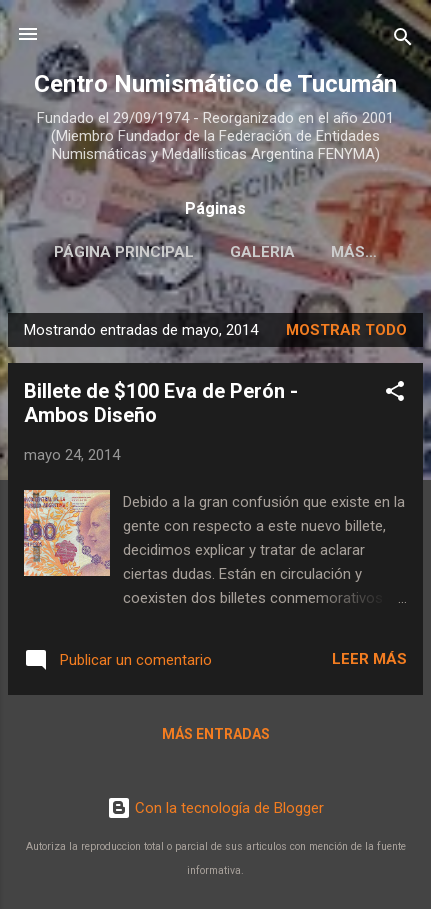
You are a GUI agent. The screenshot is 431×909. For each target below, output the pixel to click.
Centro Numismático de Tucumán (215, 84)
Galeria (262, 252)
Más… (354, 252)
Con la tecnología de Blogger (215, 808)
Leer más (369, 659)
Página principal (124, 252)
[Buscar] (403, 40)
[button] (395, 394)
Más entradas (216, 734)
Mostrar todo (346, 330)
